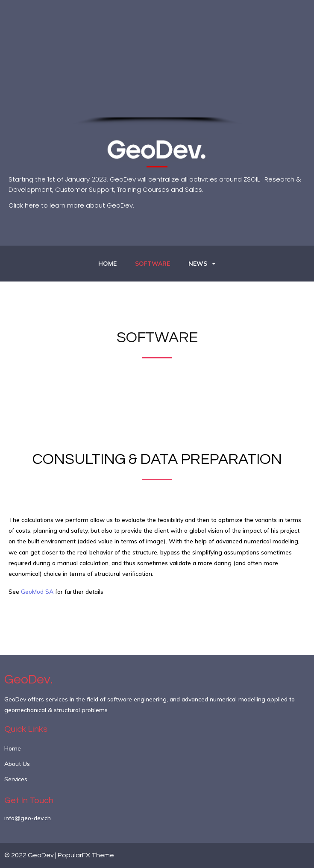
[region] (157, 79)
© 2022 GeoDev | (31, 855)
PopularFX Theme (86, 855)
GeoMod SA (37, 592)
